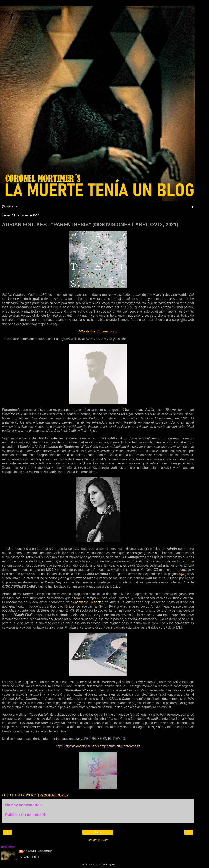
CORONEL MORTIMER (38, 851)
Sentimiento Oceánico (87, 602)
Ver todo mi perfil (29, 857)
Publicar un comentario (26, 815)
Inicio (98, 832)
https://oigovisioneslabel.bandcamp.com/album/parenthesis (98, 746)
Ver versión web (98, 840)
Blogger (110, 864)
